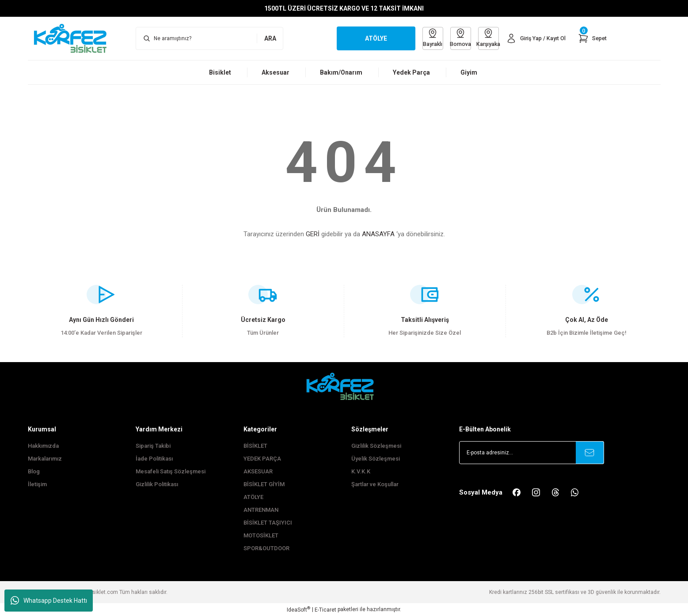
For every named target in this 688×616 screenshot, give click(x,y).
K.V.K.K (361, 471)
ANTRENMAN (261, 510)
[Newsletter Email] (532, 453)
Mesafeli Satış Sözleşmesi (171, 471)
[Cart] (592, 38)
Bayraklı (424, 38)
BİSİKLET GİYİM (264, 484)
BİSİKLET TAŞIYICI (268, 523)
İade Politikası (154, 459)
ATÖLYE (253, 497)
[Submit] (590, 453)
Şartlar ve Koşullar (375, 484)
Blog (34, 471)
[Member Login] (534, 38)
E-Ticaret (325, 610)
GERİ (313, 234)
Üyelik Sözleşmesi (376, 459)
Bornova (454, 38)
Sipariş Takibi (153, 446)
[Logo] (75, 38)
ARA (270, 38)
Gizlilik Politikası (157, 484)
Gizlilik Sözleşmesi (376, 446)
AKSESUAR (258, 471)
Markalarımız (45, 459)
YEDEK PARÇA (262, 459)
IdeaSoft (298, 609)
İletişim (37, 484)
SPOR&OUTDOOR (266, 548)
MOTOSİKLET (261, 535)
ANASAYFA (378, 234)
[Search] (209, 38)
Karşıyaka (484, 38)
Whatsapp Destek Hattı (49, 601)
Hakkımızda (43, 446)
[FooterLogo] (344, 386)
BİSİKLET (255, 446)
